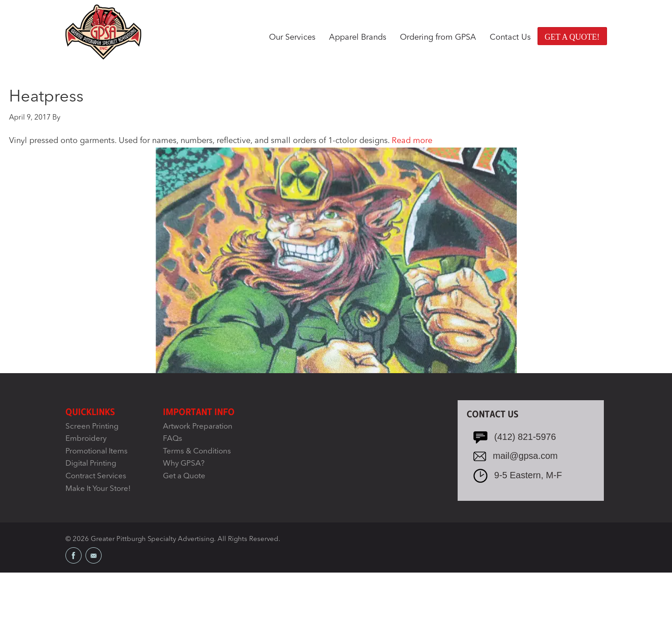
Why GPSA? (184, 464)
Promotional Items (97, 451)
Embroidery (86, 439)
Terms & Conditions (197, 451)
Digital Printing (91, 464)
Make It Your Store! (98, 489)
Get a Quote (184, 476)
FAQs (173, 439)
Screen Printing (92, 427)
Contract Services (96, 476)
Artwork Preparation (198, 427)
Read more (412, 141)
